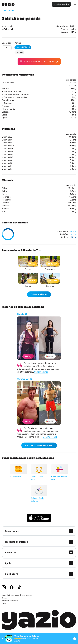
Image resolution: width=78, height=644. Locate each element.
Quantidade (7, 43)
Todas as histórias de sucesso (39, 445)
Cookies (5, 603)
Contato (5, 598)
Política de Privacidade (10, 601)
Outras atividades (39, 294)
